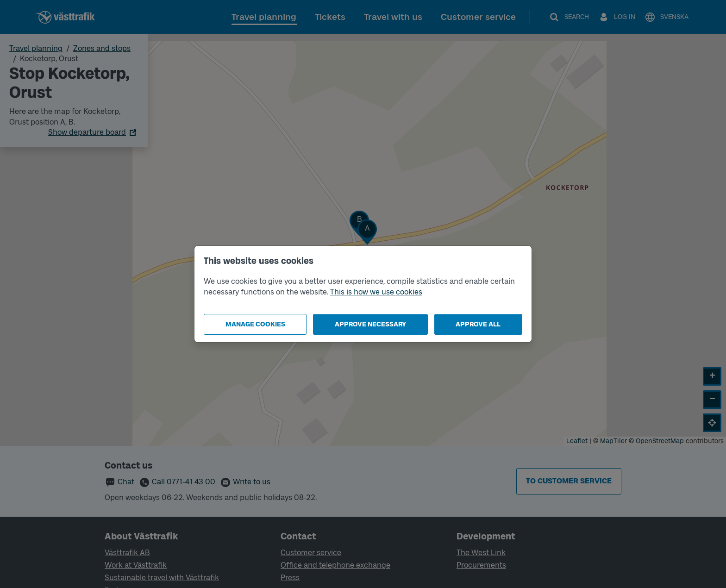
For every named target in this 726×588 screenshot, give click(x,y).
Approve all (478, 324)
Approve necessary (370, 324)
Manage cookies (255, 324)
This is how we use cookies (376, 292)
